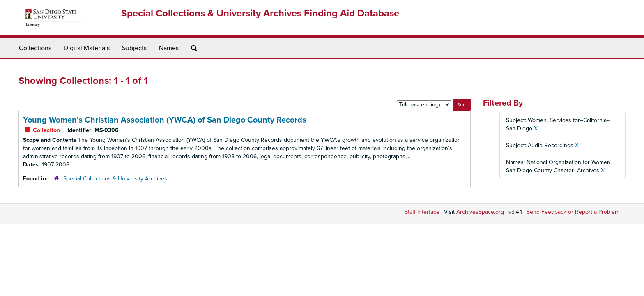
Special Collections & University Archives (115, 179)
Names (169, 48)
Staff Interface (422, 212)
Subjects (134, 48)
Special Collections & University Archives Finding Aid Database (260, 13)
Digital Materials (87, 48)
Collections (35, 48)
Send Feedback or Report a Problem (573, 212)
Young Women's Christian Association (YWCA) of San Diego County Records (165, 120)
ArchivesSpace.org (480, 212)
